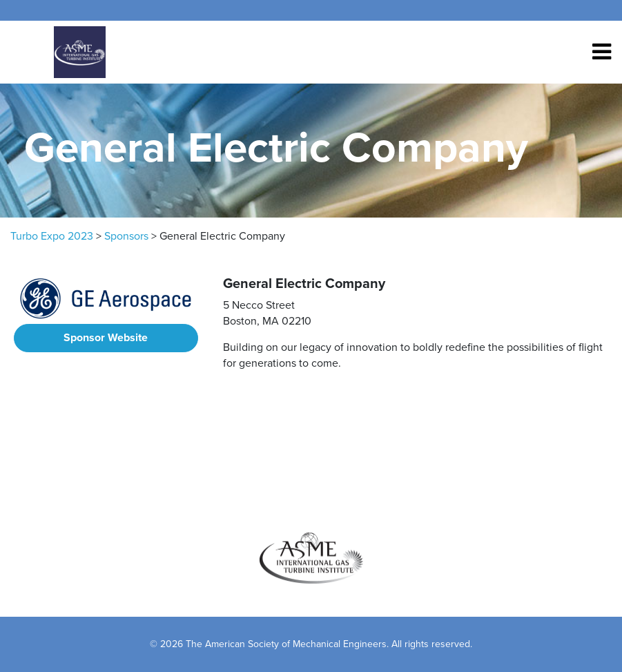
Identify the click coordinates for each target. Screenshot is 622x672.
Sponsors (126, 236)
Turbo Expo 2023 (52, 236)
